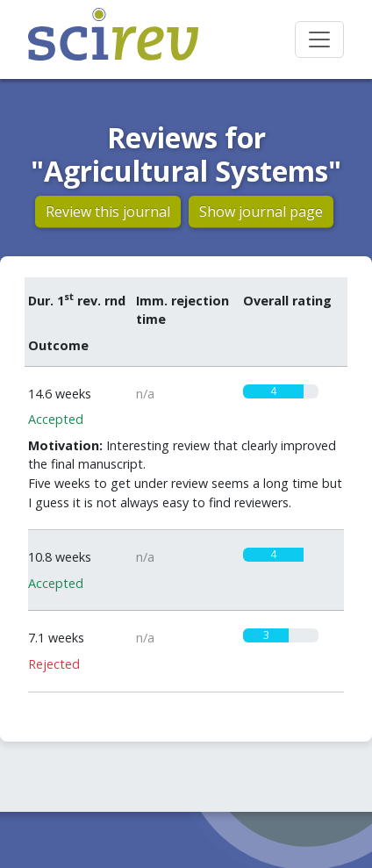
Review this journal (108, 212)
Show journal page (261, 212)
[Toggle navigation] (319, 39)
